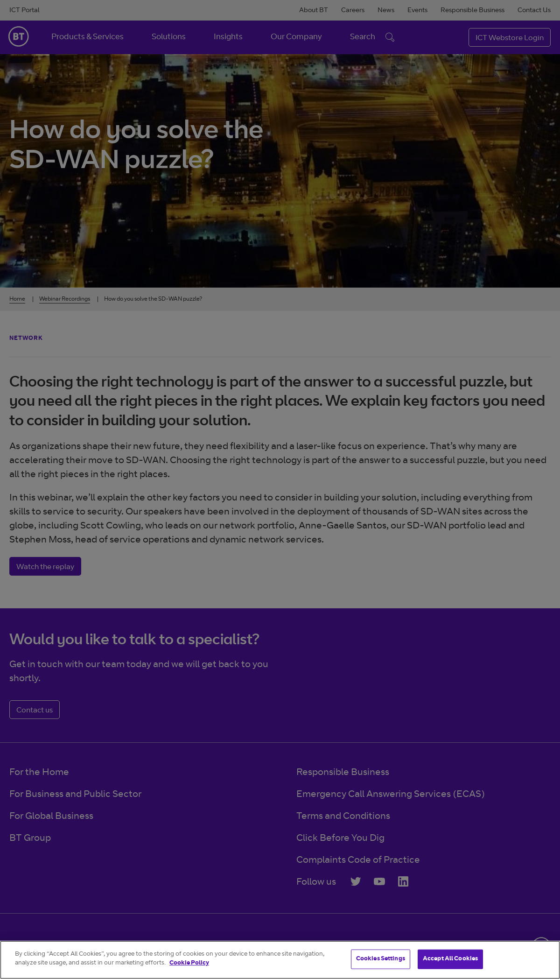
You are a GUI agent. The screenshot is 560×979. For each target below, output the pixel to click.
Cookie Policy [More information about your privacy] (189, 963)
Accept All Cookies (450, 959)
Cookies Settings (381, 959)
